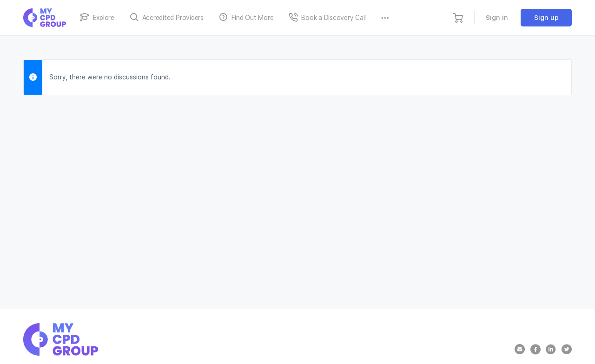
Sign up (546, 18)
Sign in (497, 18)
